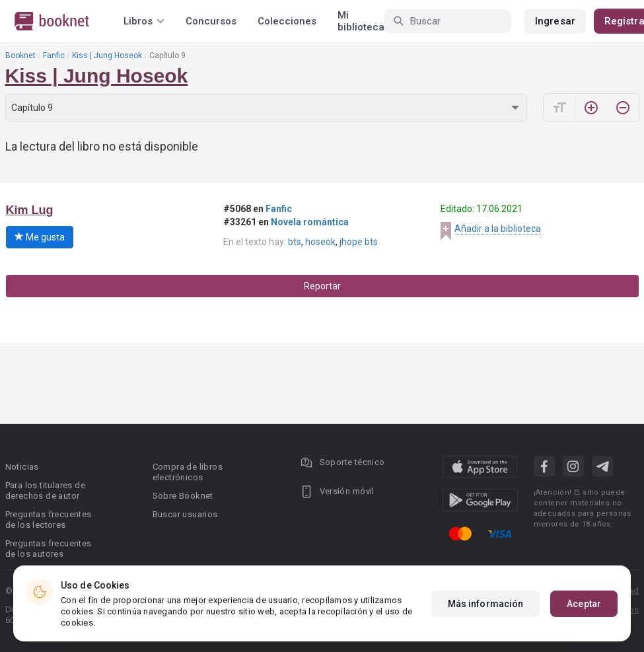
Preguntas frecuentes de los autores (49, 549)
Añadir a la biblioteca (498, 229)
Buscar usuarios (185, 514)
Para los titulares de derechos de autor (45, 490)
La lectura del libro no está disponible (102, 146)
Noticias (22, 467)
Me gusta (40, 237)
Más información (486, 604)
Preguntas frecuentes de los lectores (49, 520)
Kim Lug (30, 210)
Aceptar (584, 604)
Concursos (211, 21)
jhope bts (359, 242)
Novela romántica (310, 222)
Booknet (20, 55)
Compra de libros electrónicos (188, 472)
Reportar (322, 286)
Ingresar (555, 21)
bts (295, 242)
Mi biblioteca (361, 21)
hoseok (320, 242)
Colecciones (287, 21)
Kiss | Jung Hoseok (107, 55)
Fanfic (54, 55)
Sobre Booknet (183, 496)
